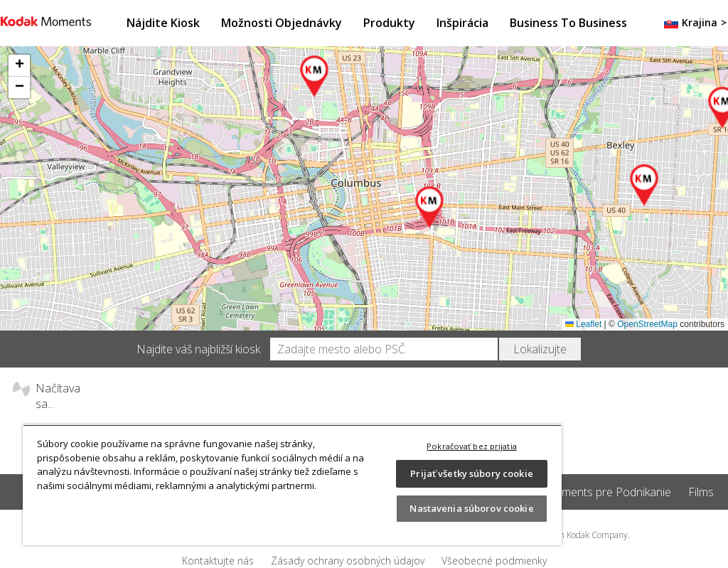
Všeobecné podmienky (494, 561)
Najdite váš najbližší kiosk (198, 349)
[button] (430, 208)
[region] (292, 485)
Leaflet (583, 324)
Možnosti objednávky (282, 23)
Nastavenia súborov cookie (471, 508)
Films (701, 492)
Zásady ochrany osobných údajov (348, 561)
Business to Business (568, 23)
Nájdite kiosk (163, 23)
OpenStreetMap (647, 324)
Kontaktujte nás (218, 561)
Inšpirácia (462, 23)
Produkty (389, 23)
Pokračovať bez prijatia (472, 446)
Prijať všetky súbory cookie (472, 473)
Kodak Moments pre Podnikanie (590, 492)
